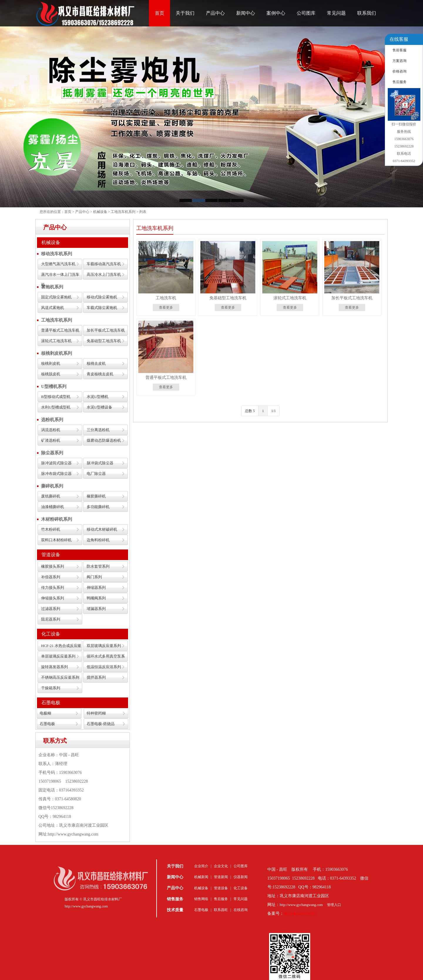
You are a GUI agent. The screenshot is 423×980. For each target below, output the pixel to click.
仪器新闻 (241, 877)
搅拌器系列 (96, 677)
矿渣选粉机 (51, 440)
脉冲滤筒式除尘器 (56, 463)
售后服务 (221, 899)
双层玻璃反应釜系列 (104, 646)
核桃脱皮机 (51, 374)
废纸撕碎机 (51, 496)
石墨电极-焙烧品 (101, 724)
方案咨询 (399, 61)
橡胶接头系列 (53, 566)
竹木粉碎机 (51, 529)
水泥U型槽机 (98, 397)
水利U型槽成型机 (56, 407)
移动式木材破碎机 (102, 529)
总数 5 (250, 411)
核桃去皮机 (96, 363)
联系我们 (367, 13)
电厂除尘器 (96, 474)
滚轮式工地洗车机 (56, 341)
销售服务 (175, 899)
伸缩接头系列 (53, 598)
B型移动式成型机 (56, 397)
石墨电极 (51, 703)
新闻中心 (246, 13)
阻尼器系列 (51, 619)
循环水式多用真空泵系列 (106, 658)
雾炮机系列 (52, 287)
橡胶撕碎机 (96, 496)
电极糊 (45, 713)
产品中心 (215, 13)
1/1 (273, 411)
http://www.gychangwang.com (301, 905)
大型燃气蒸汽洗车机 (58, 264)
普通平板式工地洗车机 (60, 330)
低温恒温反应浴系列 (104, 667)
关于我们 (185, 13)
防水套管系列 (98, 566)
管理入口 (334, 905)
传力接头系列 (53, 588)
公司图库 (306, 13)
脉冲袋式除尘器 (100, 463)
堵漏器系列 (96, 609)
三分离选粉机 (98, 430)
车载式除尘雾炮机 (102, 308)
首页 (160, 13)
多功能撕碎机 (98, 507)
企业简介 (201, 866)
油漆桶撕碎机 (53, 507)
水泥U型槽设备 (99, 407)
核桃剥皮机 (51, 363)
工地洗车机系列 (123, 212)
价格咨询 (399, 71)
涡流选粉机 (51, 430)
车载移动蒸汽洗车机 (104, 264)
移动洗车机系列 (57, 254)
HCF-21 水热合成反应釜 (61, 646)
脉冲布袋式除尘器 (56, 474)
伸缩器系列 (96, 588)
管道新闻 (221, 877)
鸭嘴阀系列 (96, 598)
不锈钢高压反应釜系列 (60, 677)
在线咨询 (241, 910)
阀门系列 (94, 577)
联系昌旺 (221, 910)
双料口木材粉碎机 (56, 540)
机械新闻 (201, 877)
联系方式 (55, 741)
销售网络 (201, 899)
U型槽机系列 (54, 386)
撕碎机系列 (52, 486)
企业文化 (221, 866)
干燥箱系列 (51, 688)
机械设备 (100, 212)
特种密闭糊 (96, 713)
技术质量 (175, 910)
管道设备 (51, 555)
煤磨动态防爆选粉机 (104, 440)
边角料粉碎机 (98, 540)
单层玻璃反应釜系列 (58, 656)
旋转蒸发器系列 (54, 667)
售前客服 (399, 50)
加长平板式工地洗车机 (106, 330)
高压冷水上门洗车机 (104, 274)
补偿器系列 (51, 577)
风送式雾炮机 (53, 308)
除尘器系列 (52, 453)
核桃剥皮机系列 (57, 353)
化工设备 (51, 634)
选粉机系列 (52, 420)
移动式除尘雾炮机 (102, 297)
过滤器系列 (51, 609)
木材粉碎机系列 (57, 519)
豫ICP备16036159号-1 (300, 914)
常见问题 (336, 13)
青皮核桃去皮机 (100, 374)
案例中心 (276, 13)
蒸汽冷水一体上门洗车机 (60, 276)
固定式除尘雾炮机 (56, 297)
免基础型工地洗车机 (104, 341)
